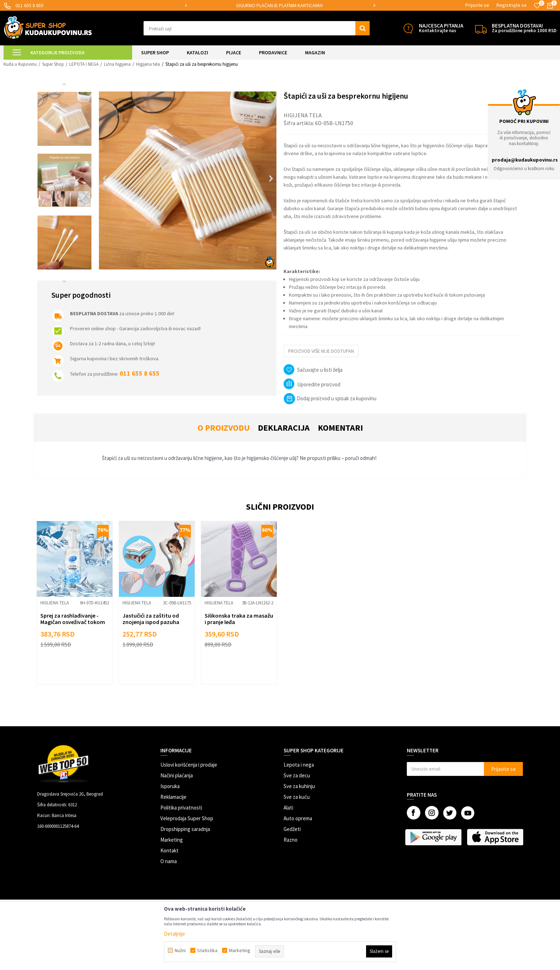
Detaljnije (174, 934)
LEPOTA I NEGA (84, 64)
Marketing (172, 840)
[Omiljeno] (537, 6)
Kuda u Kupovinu (20, 64)
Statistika (207, 950)
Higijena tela (148, 64)
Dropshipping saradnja (185, 829)
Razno (291, 840)
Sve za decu (297, 775)
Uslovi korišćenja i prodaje (189, 765)
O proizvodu (224, 428)
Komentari (340, 428)
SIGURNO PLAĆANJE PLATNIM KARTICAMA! (279, 5)
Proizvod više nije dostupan (321, 351)
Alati (288, 808)
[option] (280, 6)
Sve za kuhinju (299, 786)
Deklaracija (284, 428)
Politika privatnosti (181, 808)
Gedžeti (292, 829)
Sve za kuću (297, 797)
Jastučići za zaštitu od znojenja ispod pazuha (151, 619)
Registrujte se (512, 5)
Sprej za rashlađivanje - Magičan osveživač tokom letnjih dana (73, 622)
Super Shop (53, 64)
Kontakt (169, 850)
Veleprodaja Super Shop (187, 818)
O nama (169, 861)
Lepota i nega (299, 765)
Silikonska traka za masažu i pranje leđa (239, 619)
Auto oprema (298, 818)
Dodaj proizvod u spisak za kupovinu (330, 398)
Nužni (180, 950)
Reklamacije (173, 797)
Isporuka (170, 786)
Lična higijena (117, 64)
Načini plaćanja (177, 775)
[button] (257, 28)
